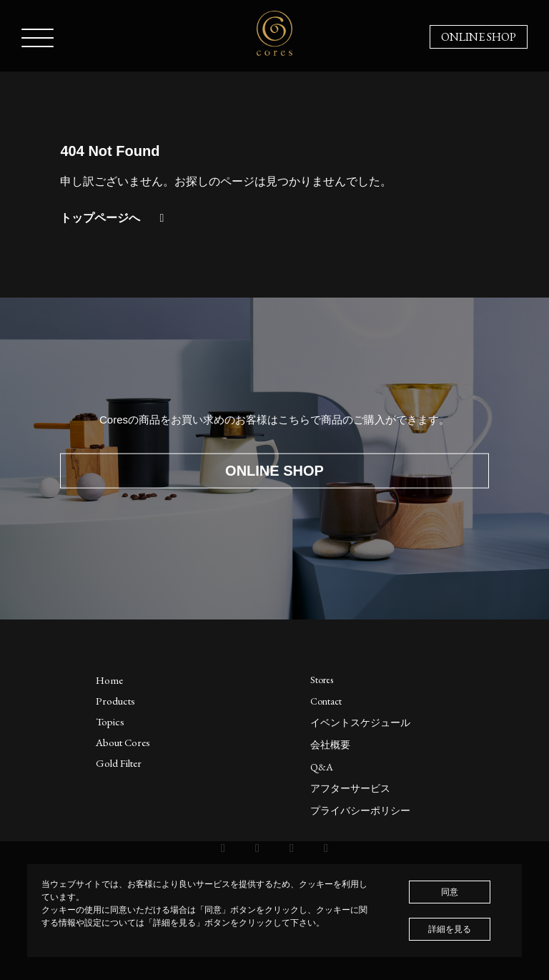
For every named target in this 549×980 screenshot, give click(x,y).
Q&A (322, 767)
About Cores (123, 742)
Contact (326, 701)
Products (115, 701)
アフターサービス (350, 788)
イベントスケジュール (360, 722)
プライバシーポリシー (360, 810)
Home (109, 680)
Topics (110, 721)
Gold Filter (119, 763)
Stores (322, 680)
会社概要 (330, 745)
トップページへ (114, 218)
